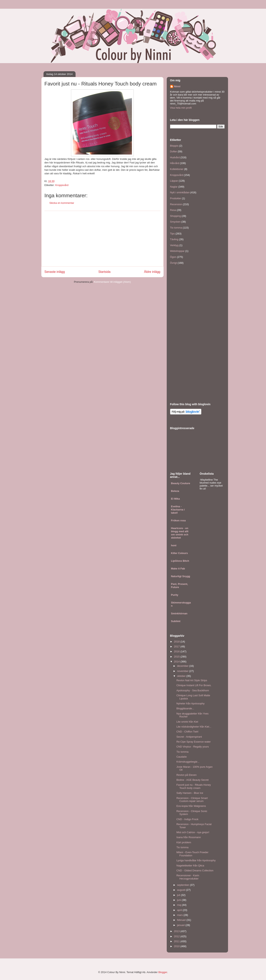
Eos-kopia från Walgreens (191, 806)
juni (179, 900)
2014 (177, 662)
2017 (177, 647)
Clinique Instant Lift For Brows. (194, 685)
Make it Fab (178, 569)
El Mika (176, 499)
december (183, 666)
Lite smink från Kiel (187, 722)
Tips (172, 234)
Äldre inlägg (152, 272)
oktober (182, 676)
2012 (177, 936)
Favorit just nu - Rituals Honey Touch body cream (194, 786)
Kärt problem (184, 842)
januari (181, 925)
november (183, 671)
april (180, 910)
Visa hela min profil (181, 108)
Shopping (176, 216)
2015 (177, 657)
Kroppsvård (62, 185)
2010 (177, 946)
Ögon (173, 257)
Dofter (174, 151)
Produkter (176, 198)
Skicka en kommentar (62, 203)
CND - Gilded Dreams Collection (195, 870)
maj (179, 905)
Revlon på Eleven (186, 775)
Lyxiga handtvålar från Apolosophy (196, 860)
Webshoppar (177, 251)
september (183, 885)
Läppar (174, 181)
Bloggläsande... (185, 708)
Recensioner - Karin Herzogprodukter (188, 877)
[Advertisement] (102, 239)
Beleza (175, 491)
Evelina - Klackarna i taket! (178, 510)
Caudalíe (182, 757)
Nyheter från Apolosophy (190, 703)
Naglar (174, 187)
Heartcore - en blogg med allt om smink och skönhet (180, 533)
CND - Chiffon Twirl (187, 732)
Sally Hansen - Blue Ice (190, 793)
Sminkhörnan (179, 613)
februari (182, 920)
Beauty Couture (181, 483)
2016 (177, 651)
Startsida (104, 272)
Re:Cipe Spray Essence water (194, 742)
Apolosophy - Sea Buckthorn (193, 690)
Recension (176, 204)
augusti (182, 890)
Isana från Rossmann (189, 837)
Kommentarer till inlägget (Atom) (112, 282)
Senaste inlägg (55, 272)
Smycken (175, 222)
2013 (177, 931)
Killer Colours (179, 553)
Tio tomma (176, 228)
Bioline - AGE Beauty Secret (193, 780)
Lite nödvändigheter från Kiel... (194, 727)
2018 (177, 642)
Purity (175, 595)
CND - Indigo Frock (187, 819)
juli (179, 895)
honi (174, 545)
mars (180, 915)
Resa (173, 210)
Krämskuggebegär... (188, 762)
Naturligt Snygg (181, 576)
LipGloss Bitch (180, 561)
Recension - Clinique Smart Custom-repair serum (192, 800)
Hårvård (175, 163)
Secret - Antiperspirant (189, 737)
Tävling (174, 239)
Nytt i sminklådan (180, 192)
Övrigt (174, 263)
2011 (177, 941)
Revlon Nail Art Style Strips (192, 680)
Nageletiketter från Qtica (190, 866)
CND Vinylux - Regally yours (193, 747)
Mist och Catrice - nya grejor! (193, 832)
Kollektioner (177, 169)
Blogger (163, 972)
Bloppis (174, 146)
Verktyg (174, 245)
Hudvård (175, 157)
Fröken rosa (178, 520)
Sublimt (176, 621)
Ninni (177, 86)
